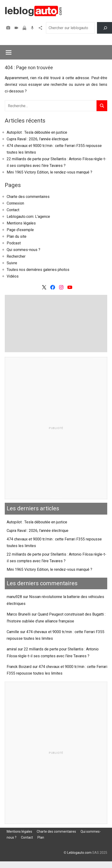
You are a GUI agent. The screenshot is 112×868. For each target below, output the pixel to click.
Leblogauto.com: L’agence (28, 217)
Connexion (15, 203)
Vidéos (17, 28)
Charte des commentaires (28, 197)
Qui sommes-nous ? (23, 250)
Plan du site (17, 236)
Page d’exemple (20, 230)
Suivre (12, 263)
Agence (41, 28)
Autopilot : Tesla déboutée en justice (37, 132)
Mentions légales (21, 223)
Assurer (25, 28)
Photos (9, 28)
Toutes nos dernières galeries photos (38, 270)
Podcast (33, 28)
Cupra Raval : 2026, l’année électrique (38, 139)
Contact (13, 210)
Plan (41, 837)
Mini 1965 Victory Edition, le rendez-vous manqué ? (49, 172)
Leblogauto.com (79, 853)
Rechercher (16, 256)
